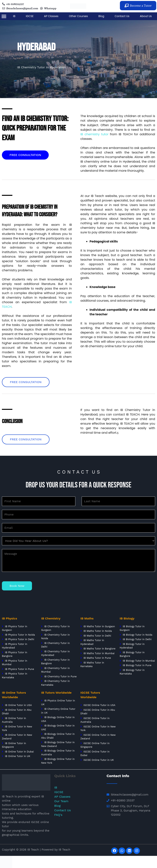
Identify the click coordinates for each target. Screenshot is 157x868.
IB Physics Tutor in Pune (20, 669)
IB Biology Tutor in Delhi (137, 639)
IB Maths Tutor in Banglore (99, 649)
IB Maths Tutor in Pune (97, 658)
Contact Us (122, 16)
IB (14, 16)
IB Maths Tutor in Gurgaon (99, 626)
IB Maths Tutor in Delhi (97, 636)
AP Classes (51, 16)
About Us (146, 16)
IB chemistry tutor (94, 134)
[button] (138, 6)
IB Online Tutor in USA (18, 705)
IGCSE (30, 16)
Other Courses (78, 16)
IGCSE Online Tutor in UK (98, 760)
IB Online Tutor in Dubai (19, 752)
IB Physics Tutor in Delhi (20, 639)
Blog (101, 16)
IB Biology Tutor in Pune (137, 665)
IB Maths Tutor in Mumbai (99, 653)
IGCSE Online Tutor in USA (99, 705)
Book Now (17, 586)
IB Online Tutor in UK (18, 756)
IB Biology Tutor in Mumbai (139, 661)
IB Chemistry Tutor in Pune (60, 676)
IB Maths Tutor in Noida (98, 631)
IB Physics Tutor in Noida (20, 635)
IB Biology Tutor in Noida (138, 635)
